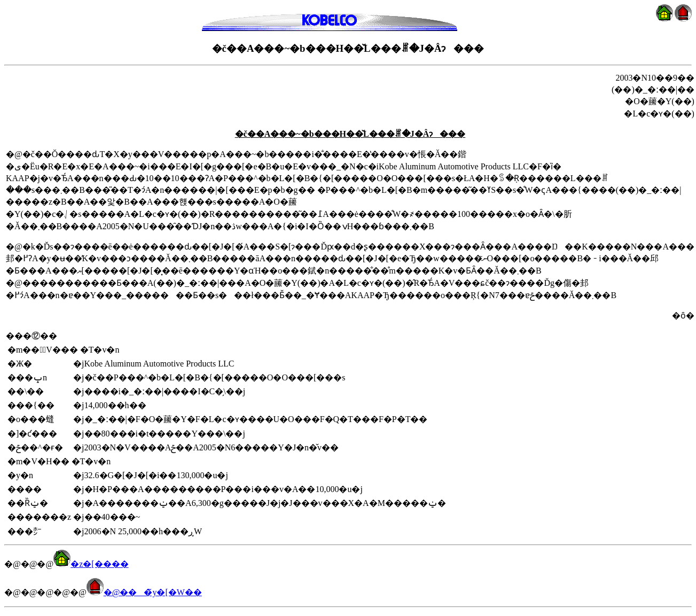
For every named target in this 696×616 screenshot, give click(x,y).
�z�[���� (91, 564)
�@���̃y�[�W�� (144, 592)
